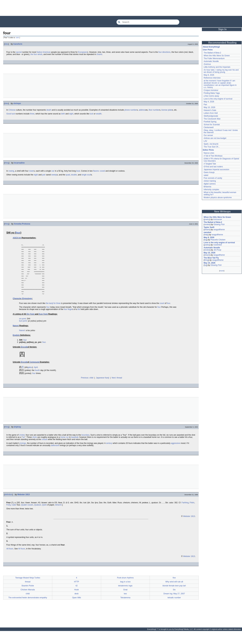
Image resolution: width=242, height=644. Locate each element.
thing (7, 163)
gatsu (30, 379)
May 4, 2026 (209, 102)
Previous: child (87, 389)
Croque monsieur (211, 90)
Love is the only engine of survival (218, 99)
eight (71, 114)
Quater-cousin (27, 516)
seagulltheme (219, 230)
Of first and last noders (213, 167)
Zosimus (207, 64)
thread (28, 593)
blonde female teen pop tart (174, 597)
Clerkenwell (209, 127)
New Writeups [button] (222, 212)
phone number (131, 110)
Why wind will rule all (174, 593)
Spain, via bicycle (211, 144)
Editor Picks (208, 150)
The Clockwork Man (212, 119)
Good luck (11, 114)
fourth (37, 382)
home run (65, 449)
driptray (17, 438)
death (49, 110)
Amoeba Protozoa (22, 224)
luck (91, 114)
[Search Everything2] (148, 22)
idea (6, 44)
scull (89, 175)
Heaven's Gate (210, 110)
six (24, 449)
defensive (55, 457)
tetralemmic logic (125, 597)
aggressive (176, 455)
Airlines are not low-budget (215, 138)
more (222, 271)
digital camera (210, 184)
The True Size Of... (212, 147)
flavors (96, 171)
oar (53, 171)
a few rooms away (211, 96)
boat (78, 171)
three (32, 114)
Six (174, 601)
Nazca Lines (209, 153)
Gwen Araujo (209, 172)
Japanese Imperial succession (216, 169)
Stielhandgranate (211, 116)
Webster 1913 (23, 506)
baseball (75, 449)
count (162, 315)
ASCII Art (17, 238)
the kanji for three (53, 315)
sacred (19, 52)
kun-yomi (23, 332)
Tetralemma (125, 609)
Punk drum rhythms (125, 589)
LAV (205, 141)
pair (44, 175)
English (16, 347)
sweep (54, 175)
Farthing (185, 514)
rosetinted (218, 245)
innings (23, 455)
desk (77, 605)
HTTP (77, 593)
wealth (99, 114)
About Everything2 (211, 47)
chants (99, 54)
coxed (102, 171)
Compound (34, 373)
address (142, 110)
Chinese (12, 110)
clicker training (210, 181)
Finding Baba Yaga (212, 93)
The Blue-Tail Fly (211, 258)
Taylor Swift (209, 227)
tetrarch (59, 516)
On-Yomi (30, 325)
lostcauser (218, 219)
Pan (205, 105)
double (74, 175)
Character (17, 310)
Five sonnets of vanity (213, 178)
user (17, 37)
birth (63, 114)
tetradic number (174, 609)
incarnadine (19, 163)
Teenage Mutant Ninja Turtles (28, 589)
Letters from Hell (211, 113)
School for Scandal (212, 125)
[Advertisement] (121, 8)
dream (207, 230)
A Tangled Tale (210, 164)
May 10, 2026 (209, 107)
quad (68, 175)
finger (70, 321)
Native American (44, 52)
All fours (10, 560)
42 (77, 597)
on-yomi (23, 330)
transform (18, 44)
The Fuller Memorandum (214, 58)
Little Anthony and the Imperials (217, 67)
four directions (164, 52)
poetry (207, 219)
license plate (167, 110)
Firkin (192, 514)
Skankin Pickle (28, 597)
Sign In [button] (222, 29)
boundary (85, 446)
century (109, 455)
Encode (24, 358)
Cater (14, 516)
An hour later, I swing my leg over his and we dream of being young (221, 71)
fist (79, 321)
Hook (77, 601)
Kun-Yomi (43, 325)
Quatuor (38, 516)
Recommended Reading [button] (222, 43)
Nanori (16, 337)
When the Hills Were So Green (217, 56)
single (84, 175)
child (28, 605)
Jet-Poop (217, 250)
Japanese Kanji (103, 389)
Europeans (83, 52)
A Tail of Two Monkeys (213, 156)
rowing (11, 171)
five (174, 589)
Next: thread (117, 389)
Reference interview (212, 78)
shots (35, 449)
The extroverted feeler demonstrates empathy (28, 609)
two (125, 605)
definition (8, 506)
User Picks (208, 50)
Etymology (27, 310)
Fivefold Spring (210, 122)
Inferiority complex (211, 190)
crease (44, 451)
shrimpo (17, 103)
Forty (8, 516)
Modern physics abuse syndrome (218, 197)
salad (206, 175)
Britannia (207, 187)
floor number (154, 110)
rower (31, 171)
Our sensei (208, 135)
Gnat (125, 601)
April (36, 379)
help (206, 235)
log (206, 240)
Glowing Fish (219, 224)
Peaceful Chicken (218, 240)
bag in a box (125, 593)
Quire (44, 516)
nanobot (207, 232)
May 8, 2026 (209, 75)
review (207, 224)
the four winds (36, 54)
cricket (22, 446)
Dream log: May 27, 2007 (174, 605)
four (18, 233)
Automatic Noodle (211, 61)
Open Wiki (77, 609)
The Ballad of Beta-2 (212, 53)
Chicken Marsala (28, 601)
